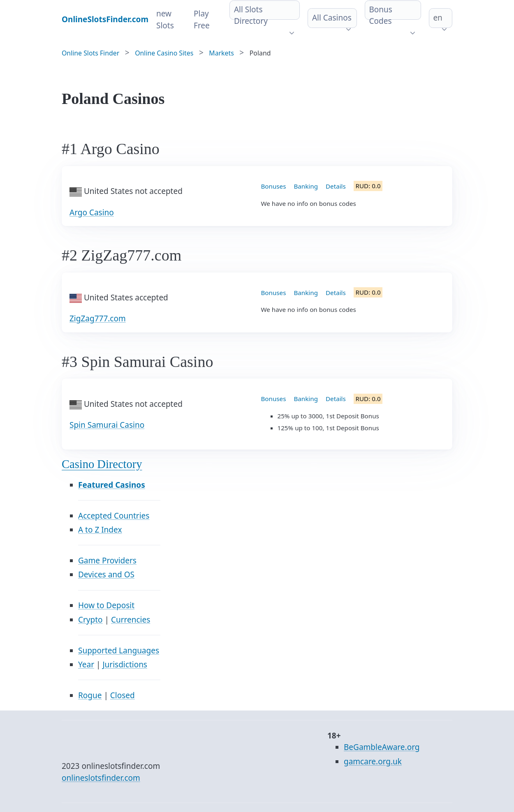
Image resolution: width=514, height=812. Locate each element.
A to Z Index (100, 530)
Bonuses (274, 186)
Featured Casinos (112, 485)
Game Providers (107, 561)
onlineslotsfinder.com (101, 778)
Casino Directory (102, 464)
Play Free (202, 20)
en (438, 18)
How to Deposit (106, 605)
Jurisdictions (125, 664)
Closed (123, 695)
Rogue (90, 695)
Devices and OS (106, 574)
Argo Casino (92, 212)
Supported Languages (119, 651)
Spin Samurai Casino (107, 425)
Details (336, 186)
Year (86, 664)
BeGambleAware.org (382, 747)
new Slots (165, 20)
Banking (306, 186)
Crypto (90, 620)
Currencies (131, 620)
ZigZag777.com (98, 318)
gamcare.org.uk (373, 761)
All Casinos (332, 18)
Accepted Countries (114, 516)
